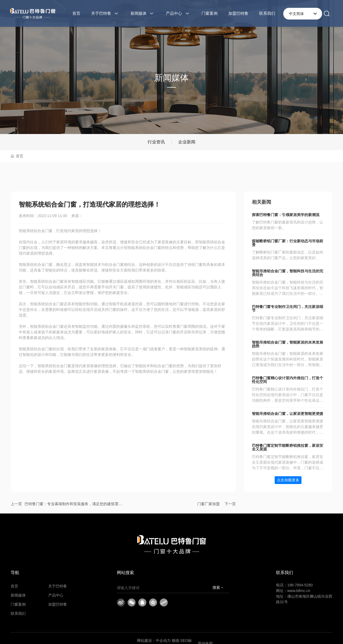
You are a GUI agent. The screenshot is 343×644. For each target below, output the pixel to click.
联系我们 (18, 613)
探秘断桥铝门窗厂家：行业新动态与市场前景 (288, 243)
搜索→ (218, 587)
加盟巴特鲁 (58, 604)
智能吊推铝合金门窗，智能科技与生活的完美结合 (288, 273)
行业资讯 (156, 142)
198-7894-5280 (300, 585)
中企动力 (163, 641)
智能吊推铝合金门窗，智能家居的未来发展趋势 (288, 344)
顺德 (176, 641)
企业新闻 (187, 142)
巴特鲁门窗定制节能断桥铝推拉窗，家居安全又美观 (288, 447)
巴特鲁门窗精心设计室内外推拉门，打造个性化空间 (288, 380)
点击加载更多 (288, 480)
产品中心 (56, 595)
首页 (14, 586)
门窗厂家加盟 (208, 504)
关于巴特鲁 (58, 586)
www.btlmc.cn (299, 591)
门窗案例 (18, 604)
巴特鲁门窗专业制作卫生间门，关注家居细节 (288, 309)
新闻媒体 (18, 595)
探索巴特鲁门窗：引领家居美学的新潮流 (286, 215)
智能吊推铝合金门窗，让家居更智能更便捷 (288, 414)
